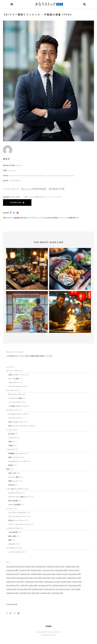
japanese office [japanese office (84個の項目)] (25, 578)
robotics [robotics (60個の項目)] (11, 589)
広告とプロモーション (16, 422)
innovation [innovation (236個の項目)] (49, 574)
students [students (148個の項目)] (37, 589)
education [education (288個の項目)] (61, 570)
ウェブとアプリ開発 (15, 398)
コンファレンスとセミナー (17, 513)
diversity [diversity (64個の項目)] (36, 570)
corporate (21, 175)
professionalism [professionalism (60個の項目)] (60, 585)
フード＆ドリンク (12, 548)
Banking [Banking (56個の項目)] (30, 566)
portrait (55, 175)
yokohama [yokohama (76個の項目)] (57, 593)
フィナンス (10, 430)
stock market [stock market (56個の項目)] (24, 589)
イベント (9, 508)
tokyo (72, 175)
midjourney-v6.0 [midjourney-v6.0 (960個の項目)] (34, 582)
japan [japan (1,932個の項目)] (11, 578)
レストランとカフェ (15, 552)
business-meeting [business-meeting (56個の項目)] (55, 566)
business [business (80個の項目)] (41, 566)
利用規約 (6, 197)
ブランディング (14, 418)
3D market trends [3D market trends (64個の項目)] (15, 566)
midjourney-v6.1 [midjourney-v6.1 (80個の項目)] (52, 582)
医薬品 (11, 465)
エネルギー (12, 544)
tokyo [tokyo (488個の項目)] (75, 589)
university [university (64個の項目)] (25, 593)
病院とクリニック (14, 457)
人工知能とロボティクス (17, 406)
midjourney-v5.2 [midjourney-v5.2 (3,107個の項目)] (15, 582)
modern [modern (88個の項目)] (66, 582)
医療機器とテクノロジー (17, 453)
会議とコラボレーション (17, 375)
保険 (10, 442)
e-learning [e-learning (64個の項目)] (48, 570)
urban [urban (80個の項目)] (35, 593)
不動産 (11, 445)
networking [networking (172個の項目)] (13, 585)
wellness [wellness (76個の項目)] (45, 593)
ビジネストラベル (14, 493)
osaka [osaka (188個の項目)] (33, 585)
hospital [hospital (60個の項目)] (25, 574)
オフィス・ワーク (12, 371)
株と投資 (11, 434)
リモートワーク (14, 382)
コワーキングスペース (16, 386)
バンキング (12, 438)
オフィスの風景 (14, 379)
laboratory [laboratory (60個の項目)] (49, 578)
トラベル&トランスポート (15, 489)
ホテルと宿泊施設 (14, 505)
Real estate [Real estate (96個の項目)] (75, 585)
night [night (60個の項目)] (24, 585)
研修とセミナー (14, 481)
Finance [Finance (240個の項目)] (74, 570)
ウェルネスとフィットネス (17, 461)
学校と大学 (12, 473)
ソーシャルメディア (15, 402)
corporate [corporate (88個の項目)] (12, 570)
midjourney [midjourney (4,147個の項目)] (74, 578)
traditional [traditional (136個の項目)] (12, 593)
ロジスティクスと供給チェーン (19, 497)
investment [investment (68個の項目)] (75, 574)
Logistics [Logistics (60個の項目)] (61, 578)
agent (12, 175)
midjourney (31, 175)
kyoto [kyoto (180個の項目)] (38, 578)
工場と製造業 (13, 532)
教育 (8, 469)
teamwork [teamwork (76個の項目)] (49, 589)
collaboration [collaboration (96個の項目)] (72, 566)
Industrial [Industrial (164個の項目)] (36, 574)
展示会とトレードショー (17, 520)
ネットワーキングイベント (17, 516)
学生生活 (11, 485)
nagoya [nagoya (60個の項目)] (77, 582)
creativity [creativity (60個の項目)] (25, 570)
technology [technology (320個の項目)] (63, 589)
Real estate (64, 175)
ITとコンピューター (15, 394)
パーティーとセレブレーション (19, 524)
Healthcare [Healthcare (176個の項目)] (13, 574)
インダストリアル (12, 528)
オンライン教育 (14, 477)
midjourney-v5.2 (44, 175)
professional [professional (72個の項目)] (45, 585)
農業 (10, 540)
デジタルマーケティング (17, 414)
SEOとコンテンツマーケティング (20, 426)
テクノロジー (11, 390)
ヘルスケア (10, 449)
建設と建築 (12, 536)
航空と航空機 (13, 501)
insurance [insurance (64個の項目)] (62, 574)
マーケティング (12, 410)
